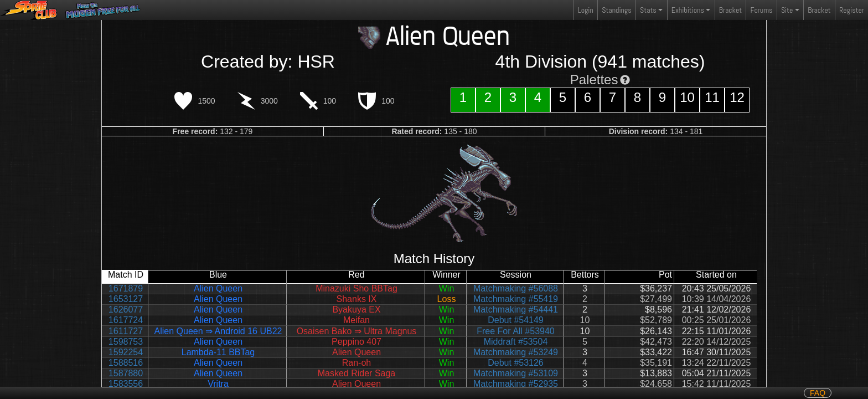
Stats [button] (648, 10)
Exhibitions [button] (688, 10)
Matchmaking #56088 (516, 288)
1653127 (126, 299)
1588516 (126, 363)
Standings (616, 12)
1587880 (126, 373)
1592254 (126, 352)
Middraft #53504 (516, 342)
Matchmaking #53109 (516, 373)
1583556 (126, 384)
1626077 (126, 310)
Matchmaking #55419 (516, 299)
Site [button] (787, 10)
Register (852, 10)
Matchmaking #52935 (516, 384)
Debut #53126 (516, 363)
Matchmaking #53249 (516, 352)
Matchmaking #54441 (516, 310)
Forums (762, 10)
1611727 (126, 331)
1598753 (126, 342)
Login (586, 10)
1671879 (126, 288)
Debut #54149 (516, 320)
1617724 (126, 320)
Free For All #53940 (516, 331)
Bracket (730, 10)
